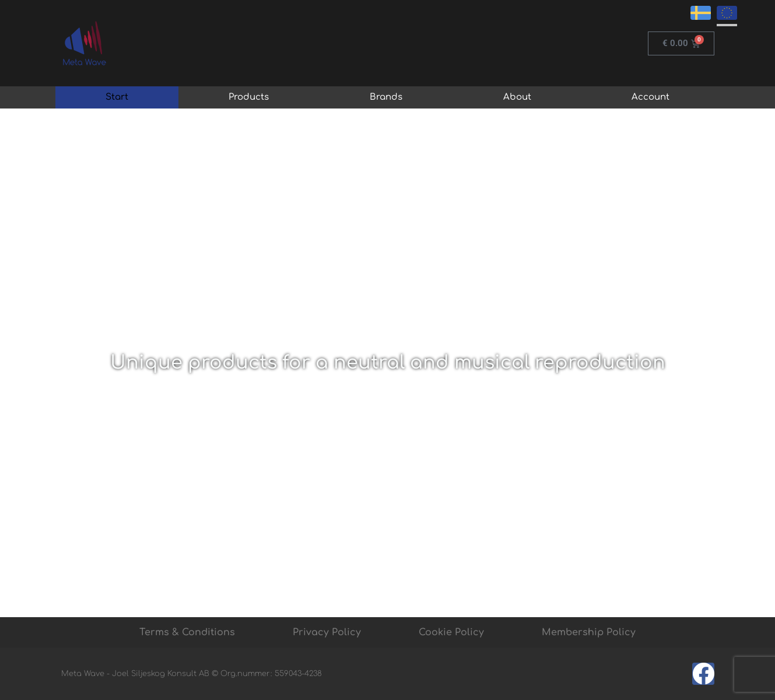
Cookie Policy (451, 632)
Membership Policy (589, 632)
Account (650, 97)
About (517, 97)
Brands (386, 97)
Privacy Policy (327, 632)
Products (249, 97)
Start (117, 97)
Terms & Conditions (187, 632)
